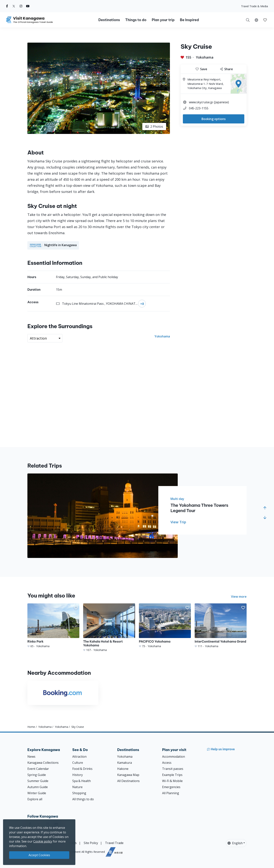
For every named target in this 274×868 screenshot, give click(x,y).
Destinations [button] (109, 20)
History (78, 775)
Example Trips (172, 775)
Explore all (35, 799)
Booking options (214, 119)
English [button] (235, 843)
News (31, 757)
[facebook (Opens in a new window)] (7, 6)
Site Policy (91, 843)
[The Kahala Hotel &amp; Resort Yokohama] (109, 628)
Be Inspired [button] (189, 20)
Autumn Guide (38, 787)
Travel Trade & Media (254, 6)
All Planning (171, 793)
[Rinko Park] (53, 626)
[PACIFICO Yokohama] (165, 626)
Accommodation (174, 757)
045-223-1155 (200, 108)
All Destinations (128, 781)
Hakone (123, 769)
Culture (78, 763)
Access (167, 763)
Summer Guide (38, 781)
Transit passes (173, 769)
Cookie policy (43, 841)
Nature (77, 787)
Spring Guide (37, 775)
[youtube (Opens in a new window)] (28, 6)
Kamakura (125, 763)
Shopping (79, 793)
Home (31, 727)
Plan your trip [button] (163, 20)
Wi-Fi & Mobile (172, 781)
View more (239, 597)
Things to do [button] (136, 20)
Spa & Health (82, 781)
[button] (256, 20)
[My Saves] (265, 20)
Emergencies (171, 787)
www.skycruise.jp (201, 102)
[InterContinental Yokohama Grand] (221, 626)
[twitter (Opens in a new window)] (14, 6)
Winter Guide (37, 793)
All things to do (83, 799)
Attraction (79, 757)
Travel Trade (114, 843)
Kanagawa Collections (43, 763)
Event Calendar (38, 769)
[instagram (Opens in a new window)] (21, 6)
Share (227, 69)
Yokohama (205, 57)
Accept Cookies (39, 855)
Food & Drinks (82, 769)
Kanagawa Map (128, 775)
